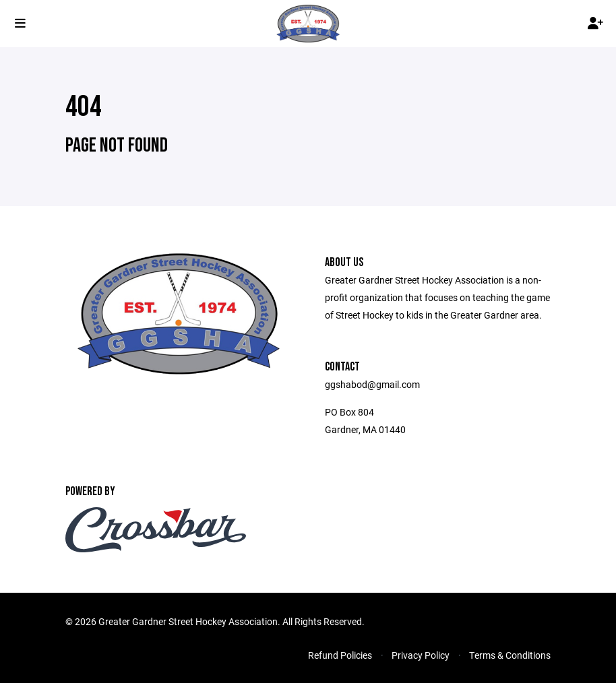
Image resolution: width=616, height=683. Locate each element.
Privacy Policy (421, 655)
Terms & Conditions (510, 655)
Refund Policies (340, 655)
